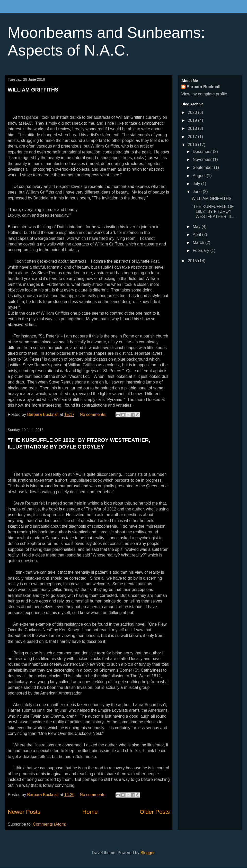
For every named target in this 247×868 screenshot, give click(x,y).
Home (90, 812)
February (201, 250)
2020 (193, 112)
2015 (193, 261)
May (197, 227)
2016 (193, 145)
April (197, 235)
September (203, 167)
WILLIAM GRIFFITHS (33, 90)
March (199, 243)
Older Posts (155, 812)
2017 (193, 137)
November (203, 159)
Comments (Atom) (50, 824)
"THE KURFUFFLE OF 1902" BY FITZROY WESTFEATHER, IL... (214, 211)
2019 (193, 120)
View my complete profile (204, 94)
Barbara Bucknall (204, 87)
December (203, 152)
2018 (193, 128)
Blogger (147, 853)
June (198, 192)
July (197, 184)
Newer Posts (24, 812)
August (200, 176)
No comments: (94, 414)
